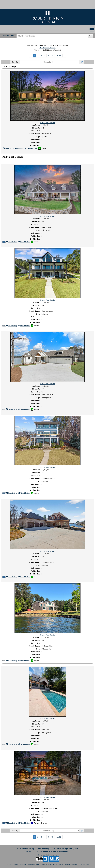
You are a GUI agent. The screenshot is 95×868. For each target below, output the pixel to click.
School (18, 849)
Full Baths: (35, 143)
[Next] (64, 56)
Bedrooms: (35, 140)
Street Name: (34, 134)
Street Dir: (35, 131)
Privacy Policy (63, 851)
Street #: (36, 128)
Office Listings (62, 849)
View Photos (21, 148)
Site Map (52, 851)
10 (52, 56)
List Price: (36, 125)
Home (45, 851)
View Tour (33, 148)
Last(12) (58, 56)
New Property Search (48, 48)
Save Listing (8, 148)
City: (38, 137)
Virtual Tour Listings (34, 851)
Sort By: (15, 62)
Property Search (49, 849)
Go (90, 36)
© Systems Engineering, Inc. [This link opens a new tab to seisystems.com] (48, 855)
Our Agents (74, 849)
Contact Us (26, 849)
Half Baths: (35, 145)
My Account (37, 849)
